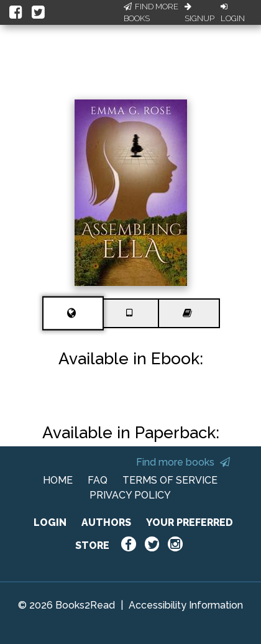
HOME (58, 480)
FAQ (98, 480)
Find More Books (151, 13)
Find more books (183, 462)
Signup (199, 13)
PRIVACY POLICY (130, 495)
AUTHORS (106, 522)
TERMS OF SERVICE (170, 480)
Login (233, 13)
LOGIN (50, 522)
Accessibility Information (186, 605)
